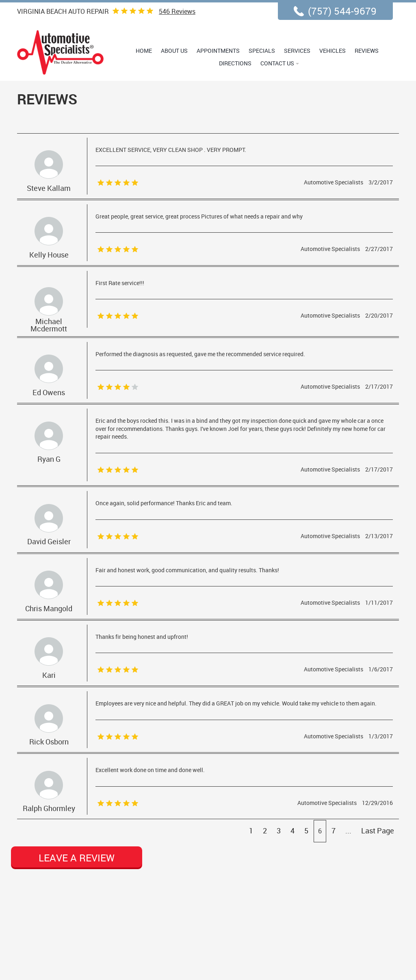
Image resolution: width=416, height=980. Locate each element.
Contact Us (277, 63)
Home (144, 51)
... (348, 831)
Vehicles (333, 51)
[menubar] (258, 57)
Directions (235, 63)
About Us (174, 51)
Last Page (378, 831)
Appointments (218, 51)
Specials (262, 51)
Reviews (177, 11)
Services (297, 51)
